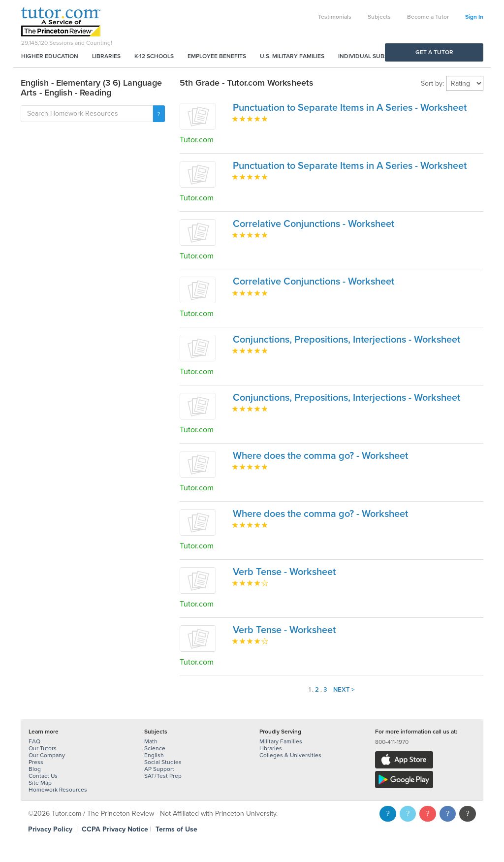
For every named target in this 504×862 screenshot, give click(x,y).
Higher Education (50, 56)
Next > (344, 690)
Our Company (47, 755)
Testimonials (335, 17)
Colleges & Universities (290, 755)
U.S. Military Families (292, 56)
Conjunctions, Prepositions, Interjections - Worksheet (346, 340)
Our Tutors (43, 748)
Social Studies (163, 762)
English (154, 755)
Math (151, 741)
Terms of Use (176, 829)
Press (36, 762)
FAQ (34, 741)
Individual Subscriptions (378, 56)
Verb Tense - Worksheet (284, 572)
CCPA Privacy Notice (115, 829)
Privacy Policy (50, 829)
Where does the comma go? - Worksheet (320, 456)
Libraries (106, 56)
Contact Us (43, 776)
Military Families (281, 741)
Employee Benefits (217, 56)
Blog (35, 769)
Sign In (474, 17)
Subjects (379, 17)
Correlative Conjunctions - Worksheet (314, 224)
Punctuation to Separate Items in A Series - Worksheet (350, 108)
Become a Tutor (428, 17)
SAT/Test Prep (163, 776)
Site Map (40, 783)
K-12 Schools (154, 56)
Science (155, 748)
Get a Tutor (434, 52)
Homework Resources (58, 790)
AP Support (159, 769)
